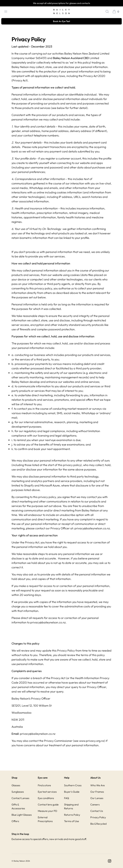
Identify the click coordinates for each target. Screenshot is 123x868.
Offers (15, 821)
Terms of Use (72, 821)
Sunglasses (18, 792)
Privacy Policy (98, 817)
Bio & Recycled (98, 824)
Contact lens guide (48, 804)
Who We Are (98, 785)
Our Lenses (97, 798)
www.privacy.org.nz (92, 741)
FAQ (67, 798)
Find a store (44, 785)
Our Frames (97, 792)
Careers (95, 804)
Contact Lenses (20, 798)
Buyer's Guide (72, 792)
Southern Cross (73, 785)
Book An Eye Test (61, 21)
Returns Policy (72, 815)
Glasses (16, 785)
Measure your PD (47, 811)
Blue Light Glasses (22, 815)
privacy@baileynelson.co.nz (92, 528)
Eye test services (47, 792)
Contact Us (97, 811)
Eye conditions (46, 798)
